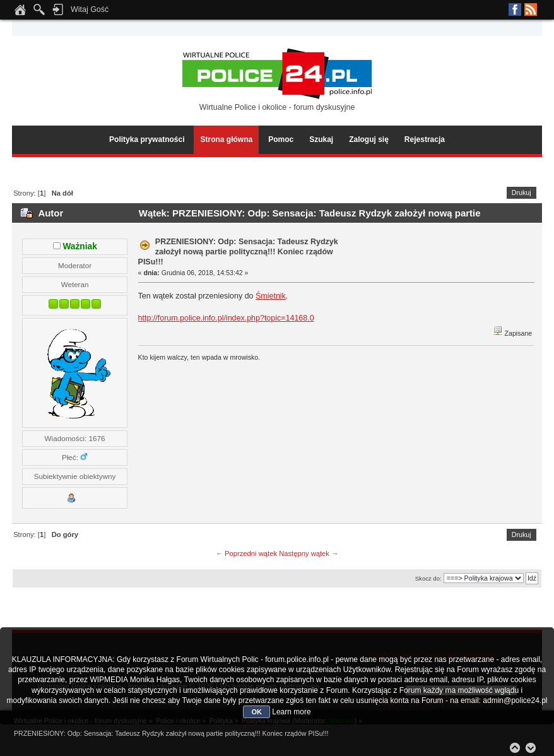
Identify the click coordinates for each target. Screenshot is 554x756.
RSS (531, 9)
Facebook (515, 9)
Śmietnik (271, 296)
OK (256, 712)
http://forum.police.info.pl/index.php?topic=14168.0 (226, 318)
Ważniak (80, 246)
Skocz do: (428, 578)
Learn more (291, 712)
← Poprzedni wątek (246, 553)
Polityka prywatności (147, 139)
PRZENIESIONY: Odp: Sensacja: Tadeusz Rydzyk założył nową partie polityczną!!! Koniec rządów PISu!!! (238, 252)
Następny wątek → (309, 553)
